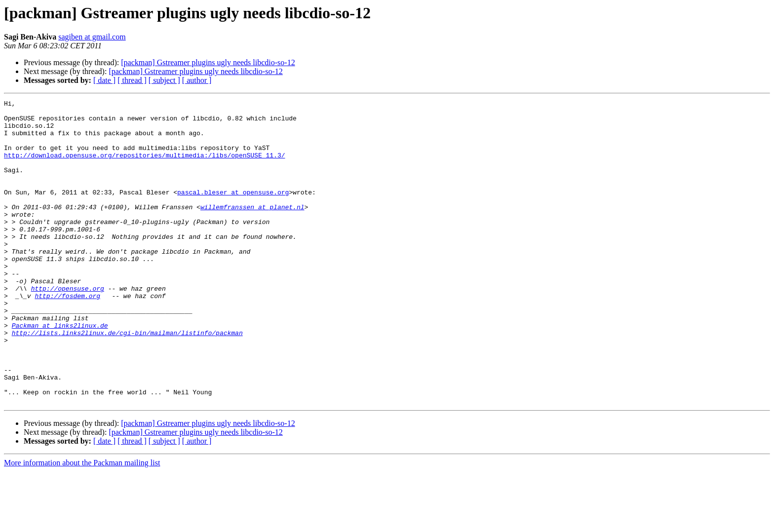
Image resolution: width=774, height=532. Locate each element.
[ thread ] (132, 80)
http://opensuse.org (68, 327)
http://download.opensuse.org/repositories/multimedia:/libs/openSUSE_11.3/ (144, 167)
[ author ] (197, 80)
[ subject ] (164, 80)
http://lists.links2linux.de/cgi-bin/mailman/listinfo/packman (127, 380)
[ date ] (104, 80)
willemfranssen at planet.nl (252, 229)
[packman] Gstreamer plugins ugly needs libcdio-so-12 (208, 62)
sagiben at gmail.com (92, 37)
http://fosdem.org (67, 336)
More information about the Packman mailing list (82, 523)
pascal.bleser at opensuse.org (233, 211)
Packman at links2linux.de (60, 371)
